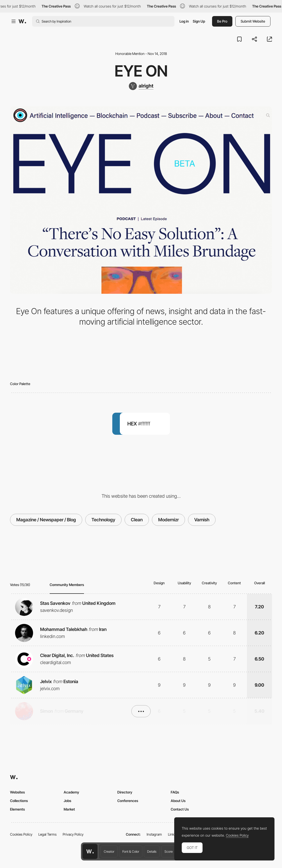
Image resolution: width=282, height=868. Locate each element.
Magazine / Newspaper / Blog (46, 520)
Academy (71, 792)
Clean (137, 520)
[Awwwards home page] (90, 851)
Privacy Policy (73, 834)
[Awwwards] (22, 21)
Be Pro (222, 21)
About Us (178, 801)
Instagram (154, 834)
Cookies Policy (21, 834)
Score (169, 851)
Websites (17, 792)
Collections (19, 801)
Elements (17, 809)
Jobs (67, 801)
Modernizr (168, 520)
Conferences (128, 801)
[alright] (141, 86)
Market (69, 809)
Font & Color (131, 851)
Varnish (202, 520)
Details (152, 851)
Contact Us (180, 809)
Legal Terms (48, 834)
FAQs (175, 792)
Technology (103, 520)
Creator (109, 851)
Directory (125, 792)
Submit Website (253, 21)
